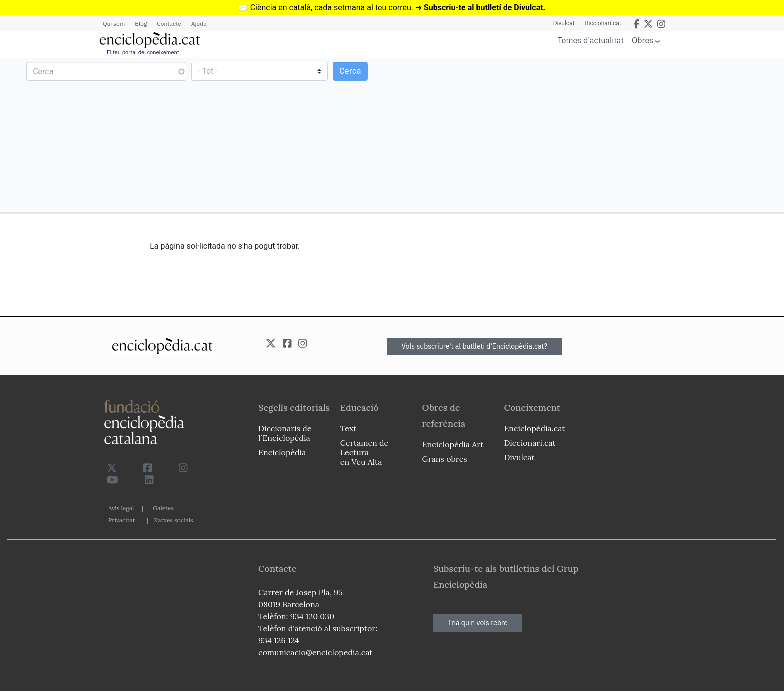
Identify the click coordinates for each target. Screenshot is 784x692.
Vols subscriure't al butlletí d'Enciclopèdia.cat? (475, 346)
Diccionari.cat (603, 23)
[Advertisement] (587, 134)
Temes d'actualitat (591, 40)
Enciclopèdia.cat (534, 428)
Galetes (163, 508)
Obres (643, 40)
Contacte (169, 24)
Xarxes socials (173, 520)
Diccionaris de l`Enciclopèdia (285, 433)
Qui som (114, 24)
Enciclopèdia (282, 452)
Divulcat (564, 23)
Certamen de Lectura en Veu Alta (364, 452)
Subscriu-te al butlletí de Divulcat (484, 8)
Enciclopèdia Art (453, 444)
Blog (141, 24)
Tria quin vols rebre (478, 623)
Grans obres (445, 459)
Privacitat (122, 520)
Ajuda (199, 24)
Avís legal (121, 508)
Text (349, 428)
